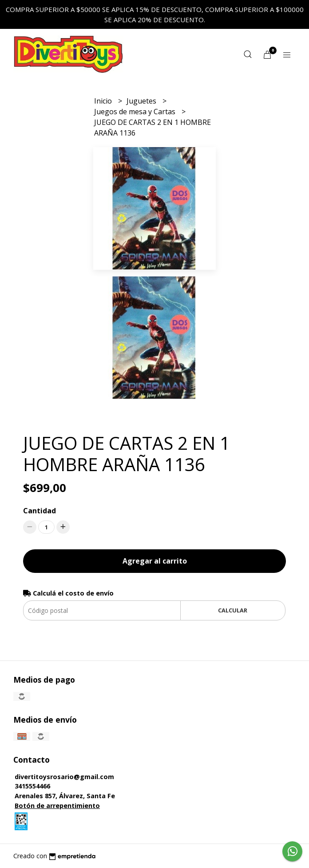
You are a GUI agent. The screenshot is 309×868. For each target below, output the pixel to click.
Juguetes (142, 101)
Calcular (233, 610)
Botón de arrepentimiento (57, 806)
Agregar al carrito (155, 561)
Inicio (104, 101)
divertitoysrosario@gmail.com (64, 777)
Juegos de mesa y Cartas (136, 112)
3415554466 (32, 786)
